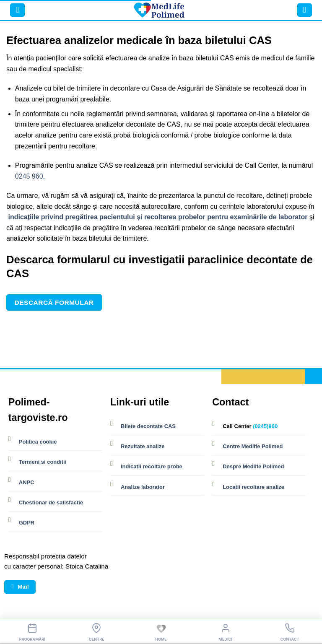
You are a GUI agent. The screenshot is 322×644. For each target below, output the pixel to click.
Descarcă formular (54, 303)
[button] (17, 10)
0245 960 (29, 176)
